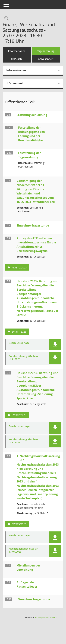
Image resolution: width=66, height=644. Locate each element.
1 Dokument (15, 83)
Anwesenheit (46, 59)
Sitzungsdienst (46, 617)
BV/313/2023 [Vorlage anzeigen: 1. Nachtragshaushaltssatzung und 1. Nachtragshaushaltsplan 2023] (19, 524)
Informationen (17, 51)
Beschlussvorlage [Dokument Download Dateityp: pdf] (19, 343)
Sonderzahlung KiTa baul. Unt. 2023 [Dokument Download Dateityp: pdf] (24, 358)
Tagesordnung (46, 51)
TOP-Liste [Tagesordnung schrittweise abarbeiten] (17, 59)
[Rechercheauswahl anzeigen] (6, 19)
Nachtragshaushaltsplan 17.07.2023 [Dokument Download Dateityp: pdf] (23, 550)
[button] (55, 345)
